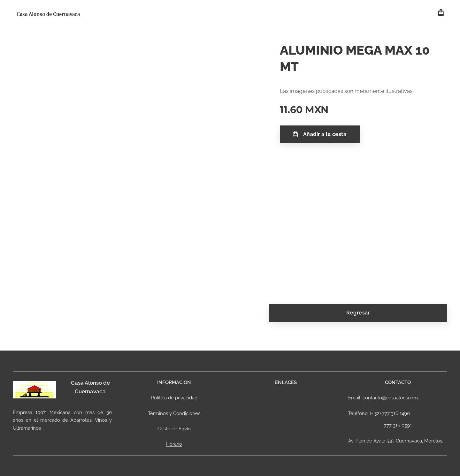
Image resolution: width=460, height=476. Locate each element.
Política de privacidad (174, 398)
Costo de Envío (174, 429)
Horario (174, 444)
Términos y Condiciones (174, 413)
